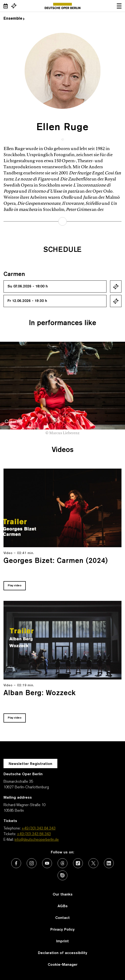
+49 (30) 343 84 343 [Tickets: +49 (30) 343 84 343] (34, 834)
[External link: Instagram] (32, 863)
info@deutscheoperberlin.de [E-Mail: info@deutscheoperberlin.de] (37, 840)
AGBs (63, 906)
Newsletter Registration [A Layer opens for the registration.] (30, 764)
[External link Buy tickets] (14, 6)
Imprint (62, 941)
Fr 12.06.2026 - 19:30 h (27, 301)
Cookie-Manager (63, 965)
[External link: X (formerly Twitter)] (93, 863)
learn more (62, 221)
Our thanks (63, 895)
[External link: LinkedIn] (109, 863)
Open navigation (119, 6)
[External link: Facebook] (16, 863)
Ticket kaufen (116, 286)
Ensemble (14, 19)
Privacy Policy (62, 930)
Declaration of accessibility (63, 953)
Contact (62, 918)
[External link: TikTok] (78, 863)
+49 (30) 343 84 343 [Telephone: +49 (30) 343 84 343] (39, 829)
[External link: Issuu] (62, 875)
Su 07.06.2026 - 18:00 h (28, 286)
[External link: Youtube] (47, 863)
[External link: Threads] (62, 863)
